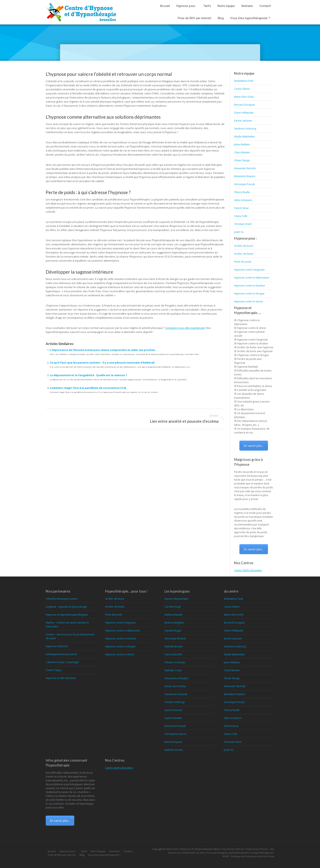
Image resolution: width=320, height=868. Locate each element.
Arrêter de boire (244, 246)
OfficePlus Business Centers (62, 599)
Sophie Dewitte (173, 718)
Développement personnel (61, 654)
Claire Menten (242, 152)
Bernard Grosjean (244, 105)
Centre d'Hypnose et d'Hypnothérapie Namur (196, 849)
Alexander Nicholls (245, 168)
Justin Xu (239, 232)
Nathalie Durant (174, 750)
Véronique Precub (244, 184)
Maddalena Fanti (244, 81)
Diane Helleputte (244, 113)
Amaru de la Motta (175, 686)
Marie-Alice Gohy (244, 97)
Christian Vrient (243, 224)
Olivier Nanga (242, 160)
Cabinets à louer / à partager (62, 662)
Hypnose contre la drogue (249, 294)
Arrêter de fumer (244, 254)
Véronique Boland (175, 639)
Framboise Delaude (176, 694)
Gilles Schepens (243, 200)
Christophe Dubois (175, 734)
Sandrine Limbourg (245, 129)
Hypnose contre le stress (248, 301)
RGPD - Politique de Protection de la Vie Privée (248, 856)
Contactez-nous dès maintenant (185, 328)
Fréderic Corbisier (175, 662)
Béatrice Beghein (174, 623)
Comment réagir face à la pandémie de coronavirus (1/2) (88, 388)
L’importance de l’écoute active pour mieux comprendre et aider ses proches (102, 350)
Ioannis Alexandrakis (176, 599)
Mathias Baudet (173, 615)
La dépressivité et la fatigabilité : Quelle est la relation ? (88, 375)
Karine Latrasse (243, 121)
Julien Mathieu (242, 144)
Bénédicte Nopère (245, 176)
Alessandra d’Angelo (176, 678)
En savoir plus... (254, 446)
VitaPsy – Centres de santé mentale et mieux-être (67, 625)
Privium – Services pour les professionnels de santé (70, 636)
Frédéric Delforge (175, 702)
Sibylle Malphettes (244, 137)
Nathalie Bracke (174, 646)
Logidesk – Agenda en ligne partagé (66, 607)
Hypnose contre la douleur (250, 286)
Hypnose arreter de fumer (61, 678)
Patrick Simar (242, 208)
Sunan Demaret (173, 710)
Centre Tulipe (53, 670)
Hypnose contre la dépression (252, 278)
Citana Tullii (241, 216)
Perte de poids (243, 262)
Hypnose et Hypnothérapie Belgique (67, 615)
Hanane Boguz (173, 631)
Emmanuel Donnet (175, 726)
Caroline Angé (173, 607)
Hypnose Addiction (57, 646)
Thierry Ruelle (242, 192)
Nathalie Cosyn (173, 670)
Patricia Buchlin (173, 654)
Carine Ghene (242, 89)
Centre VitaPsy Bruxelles (248, 570)
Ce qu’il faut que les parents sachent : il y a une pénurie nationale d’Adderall (102, 363)
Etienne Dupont (173, 742)
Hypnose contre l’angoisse (249, 270)
